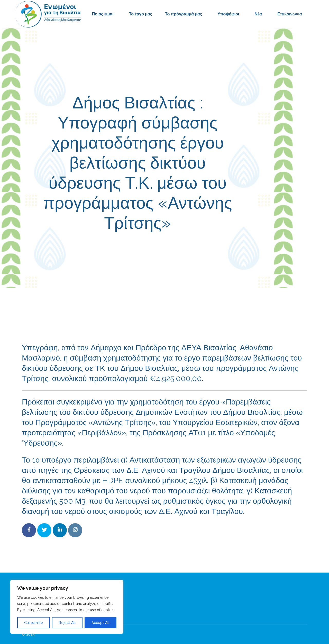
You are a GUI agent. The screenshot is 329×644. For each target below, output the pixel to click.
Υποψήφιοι (228, 14)
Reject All (67, 623)
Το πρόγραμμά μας (184, 14)
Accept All (100, 623)
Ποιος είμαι (103, 14)
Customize (34, 623)
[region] (67, 607)
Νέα (258, 14)
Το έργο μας (141, 14)
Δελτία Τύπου (204, 246)
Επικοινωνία (290, 14)
